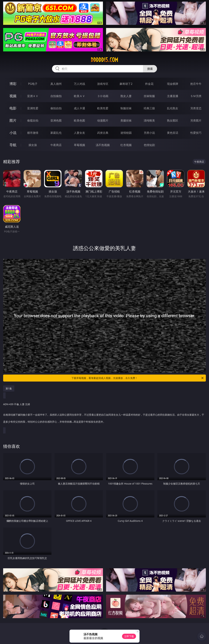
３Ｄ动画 (103, 96)
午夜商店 (56, 145)
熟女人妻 (126, 96)
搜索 (150, 69)
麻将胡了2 (126, 84)
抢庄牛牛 (196, 84)
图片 (13, 120)
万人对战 (79, 84)
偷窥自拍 (33, 120)
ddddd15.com (104, 60)
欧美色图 (79, 120)
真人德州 (56, 84)
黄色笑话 (173, 133)
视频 (13, 96)
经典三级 (149, 108)
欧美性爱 (103, 108)
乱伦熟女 (173, 108)
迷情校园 (126, 133)
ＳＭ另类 (196, 96)
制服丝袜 (126, 108)
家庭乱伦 (56, 133)
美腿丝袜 (126, 120)
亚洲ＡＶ (33, 96)
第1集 (9, 388)
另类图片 (196, 120)
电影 (13, 108)
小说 (13, 133)
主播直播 (173, 96)
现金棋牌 (173, 84)
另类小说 (149, 133)
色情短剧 (149, 145)
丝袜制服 (149, 96)
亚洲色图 (56, 120)
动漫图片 (103, 120)
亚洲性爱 (33, 108)
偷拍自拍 (56, 108)
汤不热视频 (103, 145)
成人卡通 (79, 108)
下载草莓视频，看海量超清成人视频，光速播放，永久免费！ (138, 378)
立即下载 (129, 636)
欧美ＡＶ (79, 96)
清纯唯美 (149, 120)
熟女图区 (173, 120)
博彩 (13, 84)
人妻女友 (79, 133)
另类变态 (196, 108)
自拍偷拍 (56, 96)
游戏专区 (103, 84)
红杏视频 (126, 145)
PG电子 (33, 84)
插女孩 (33, 145)
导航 (13, 145)
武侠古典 (103, 133)
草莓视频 (79, 145)
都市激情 (33, 133)
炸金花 (149, 84)
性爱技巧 (196, 133)
